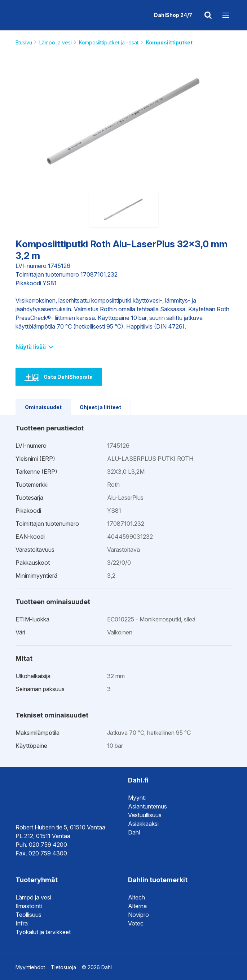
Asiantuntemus (147, 806)
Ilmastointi (29, 906)
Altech (136, 897)
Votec (136, 923)
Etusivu (24, 42)
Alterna (137, 906)
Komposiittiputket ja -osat (109, 42)
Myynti (137, 798)
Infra (22, 923)
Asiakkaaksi (143, 824)
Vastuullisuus (145, 815)
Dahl (134, 832)
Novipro (138, 915)
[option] (124, 121)
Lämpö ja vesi (56, 42)
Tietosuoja (63, 967)
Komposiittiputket (169, 42)
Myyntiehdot (30, 967)
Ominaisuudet (43, 407)
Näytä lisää (34, 347)
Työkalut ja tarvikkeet (43, 932)
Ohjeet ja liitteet (100, 407)
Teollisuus (28, 915)
